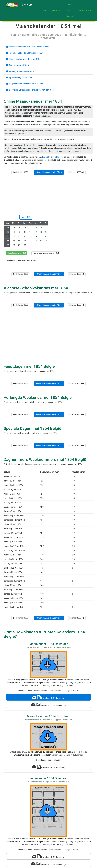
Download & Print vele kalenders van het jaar (30, 90)
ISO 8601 (46, 157)
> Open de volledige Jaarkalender (25, 53)
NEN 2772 (58, 157)
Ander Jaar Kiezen (70, 10)
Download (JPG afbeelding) (48, 705)
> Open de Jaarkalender (49, 172)
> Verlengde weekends (46, 253)
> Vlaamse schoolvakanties (22, 260)
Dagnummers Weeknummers (25, 84)
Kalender (20, 172)
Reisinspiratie (85, 10)
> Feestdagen (16, 253)
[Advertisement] (48, 196)
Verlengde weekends (21, 71)
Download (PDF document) (49, 697)
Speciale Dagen (19, 78)
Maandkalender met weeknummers (28, 47)
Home (43, 10)
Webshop (56, 10)
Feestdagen (17, 65)
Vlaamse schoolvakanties (23, 59)
